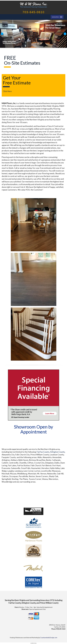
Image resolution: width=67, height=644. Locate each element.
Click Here (7, 91)
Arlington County (58, 452)
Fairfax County (43, 452)
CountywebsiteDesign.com (49, 638)
